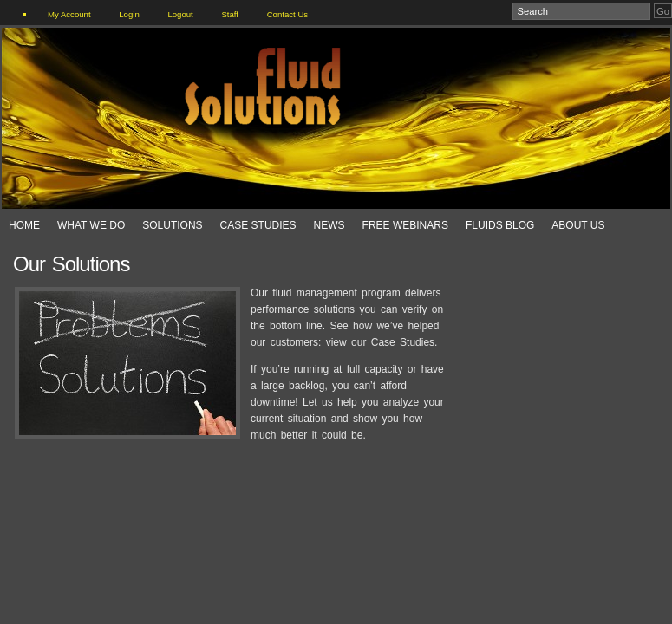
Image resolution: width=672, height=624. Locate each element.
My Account (69, 14)
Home (24, 225)
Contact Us (287, 14)
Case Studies (258, 225)
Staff (230, 14)
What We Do (91, 225)
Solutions (172, 225)
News (329, 225)
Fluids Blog (500, 225)
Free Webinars (405, 225)
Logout (180, 14)
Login (129, 14)
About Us (578, 225)
